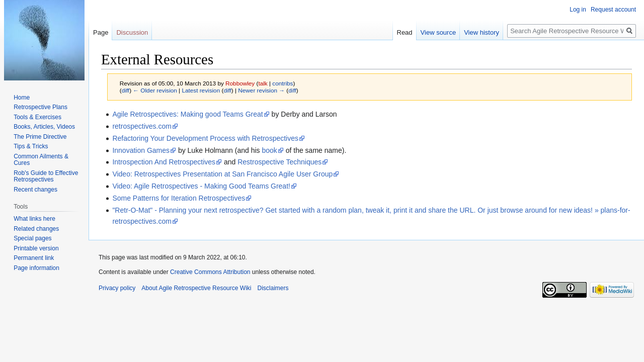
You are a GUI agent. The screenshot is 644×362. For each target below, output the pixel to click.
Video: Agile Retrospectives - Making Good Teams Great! (201, 186)
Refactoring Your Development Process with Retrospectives (205, 138)
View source (438, 32)
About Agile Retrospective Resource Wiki (196, 288)
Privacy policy (117, 288)
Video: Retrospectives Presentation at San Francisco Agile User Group (222, 174)
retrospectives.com (142, 126)
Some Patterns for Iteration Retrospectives (179, 198)
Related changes (36, 229)
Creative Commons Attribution (210, 272)
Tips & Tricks (31, 146)
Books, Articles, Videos (44, 127)
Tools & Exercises (37, 117)
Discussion (132, 32)
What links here (34, 219)
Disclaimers (273, 288)
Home (22, 98)
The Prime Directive (40, 137)
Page (101, 32)
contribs (283, 83)
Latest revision (201, 90)
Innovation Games (141, 150)
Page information (36, 268)
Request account (613, 10)
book (269, 150)
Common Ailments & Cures (41, 160)
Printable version (36, 248)
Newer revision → (261, 90)
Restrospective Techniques (279, 162)
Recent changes (35, 190)
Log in (578, 10)
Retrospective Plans (41, 107)
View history (481, 32)
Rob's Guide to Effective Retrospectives (46, 176)
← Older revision (155, 90)
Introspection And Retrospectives (164, 162)
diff (126, 90)
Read (405, 32)
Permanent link (34, 258)
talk (263, 83)
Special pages (32, 238)
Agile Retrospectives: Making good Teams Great (187, 114)
